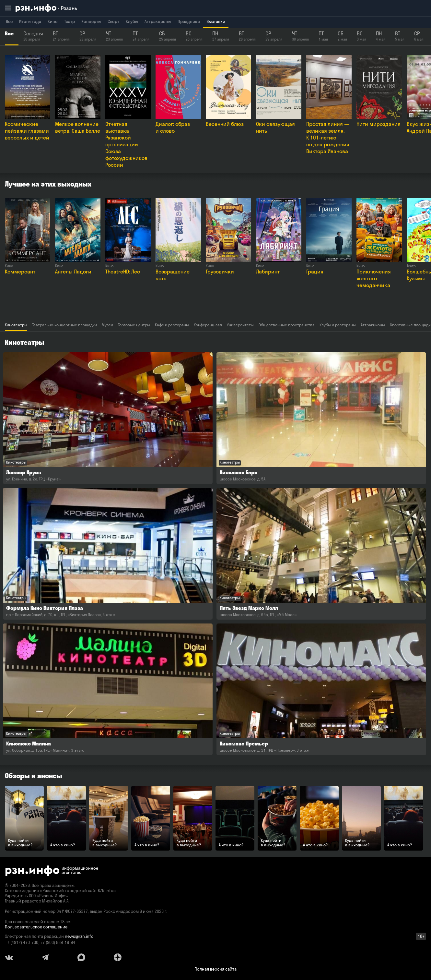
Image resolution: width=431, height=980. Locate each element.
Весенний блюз (225, 124)
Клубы (132, 21)
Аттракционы (158, 21)
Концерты (91, 21)
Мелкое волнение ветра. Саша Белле (78, 127)
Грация (315, 272)
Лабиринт (268, 272)
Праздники (189, 21)
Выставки (216, 21)
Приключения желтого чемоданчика (374, 278)
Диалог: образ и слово (173, 127)
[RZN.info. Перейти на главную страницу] (46, 8)
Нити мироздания (379, 124)
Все (9, 21)
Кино (53, 21)
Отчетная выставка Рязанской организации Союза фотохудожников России (126, 144)
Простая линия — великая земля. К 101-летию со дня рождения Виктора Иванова (328, 138)
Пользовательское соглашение (36, 927)
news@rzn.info (79, 936)
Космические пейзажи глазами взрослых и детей (27, 131)
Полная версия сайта (215, 969)
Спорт (113, 21)
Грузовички (220, 272)
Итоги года (30, 21)
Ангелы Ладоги (73, 272)
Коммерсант (20, 272)
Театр (70, 21)
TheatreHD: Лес (123, 272)
